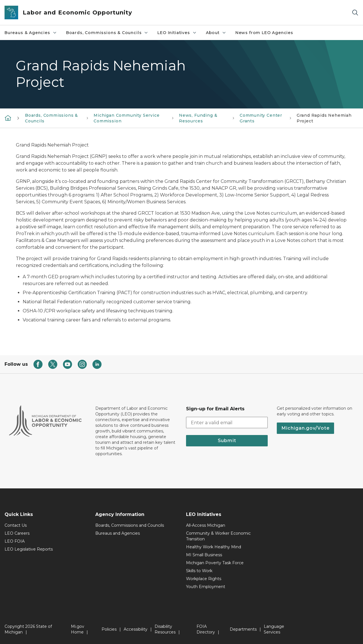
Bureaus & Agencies (31, 33)
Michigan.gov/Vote (305, 428)
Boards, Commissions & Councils (107, 33)
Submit (227, 441)
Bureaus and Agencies (118, 533)
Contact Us (16, 525)
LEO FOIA (15, 541)
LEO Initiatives (177, 33)
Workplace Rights (204, 579)
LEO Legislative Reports (29, 549)
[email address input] (227, 423)
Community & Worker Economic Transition (218, 536)
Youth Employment (206, 587)
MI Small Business (204, 555)
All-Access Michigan (206, 525)
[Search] (355, 13)
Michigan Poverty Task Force (215, 563)
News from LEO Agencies (264, 33)
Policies (109, 629)
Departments (243, 629)
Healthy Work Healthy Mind (214, 547)
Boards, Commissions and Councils (130, 525)
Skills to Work (199, 571)
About (216, 33)
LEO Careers (17, 533)
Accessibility (136, 629)
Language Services (274, 629)
